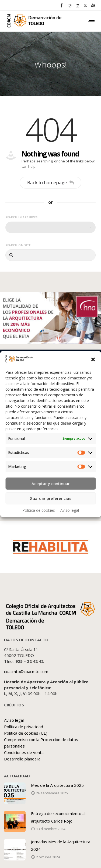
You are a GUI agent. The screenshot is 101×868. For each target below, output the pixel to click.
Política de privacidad (24, 727)
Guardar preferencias (50, 498)
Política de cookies (39, 510)
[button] (93, 360)
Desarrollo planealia (22, 759)
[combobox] (50, 227)
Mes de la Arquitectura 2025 (57, 785)
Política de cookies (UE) (26, 733)
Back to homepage (50, 182)
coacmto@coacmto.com (26, 671)
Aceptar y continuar (51, 483)
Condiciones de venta (24, 752)
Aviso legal (70, 510)
